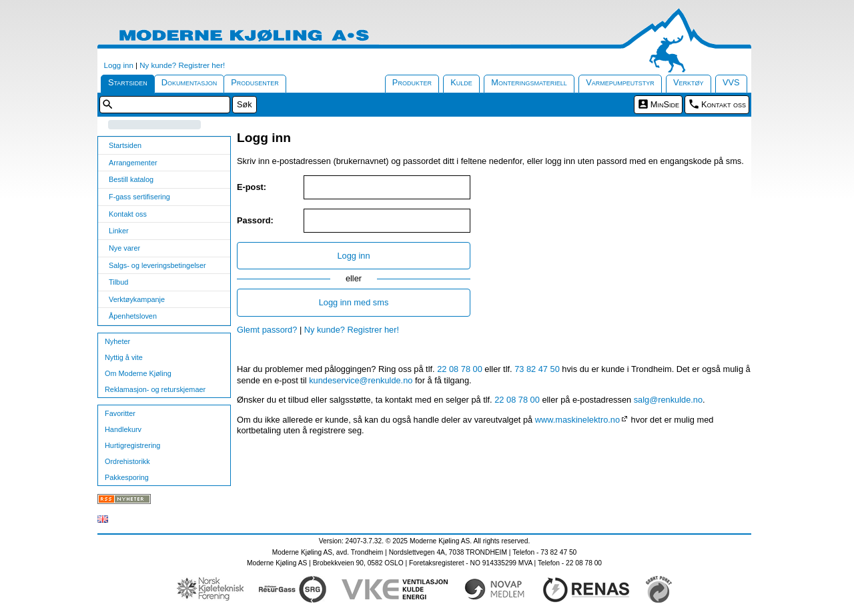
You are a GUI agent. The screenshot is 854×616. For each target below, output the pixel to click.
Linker (119, 231)
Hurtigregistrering (132, 445)
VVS (731, 82)
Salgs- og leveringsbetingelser (157, 265)
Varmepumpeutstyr (620, 82)
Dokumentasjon (189, 82)
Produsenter (255, 82)
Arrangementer (133, 163)
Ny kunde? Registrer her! (182, 65)
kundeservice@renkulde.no (361, 380)
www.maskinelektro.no (577, 420)
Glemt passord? (267, 330)
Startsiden (128, 82)
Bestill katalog (131, 179)
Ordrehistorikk (127, 461)
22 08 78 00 (460, 369)
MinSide (665, 104)
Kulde (461, 82)
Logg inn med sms (354, 302)
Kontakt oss (724, 104)
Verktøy (689, 82)
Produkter (412, 82)
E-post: (252, 187)
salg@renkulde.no (668, 400)
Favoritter (120, 413)
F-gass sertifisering (139, 197)
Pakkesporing (127, 477)
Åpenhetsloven (133, 316)
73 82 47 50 (537, 369)
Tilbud (118, 282)
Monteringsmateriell (529, 82)
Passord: (255, 220)
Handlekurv (123, 429)
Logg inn (119, 65)
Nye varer (124, 248)
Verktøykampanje (137, 299)
